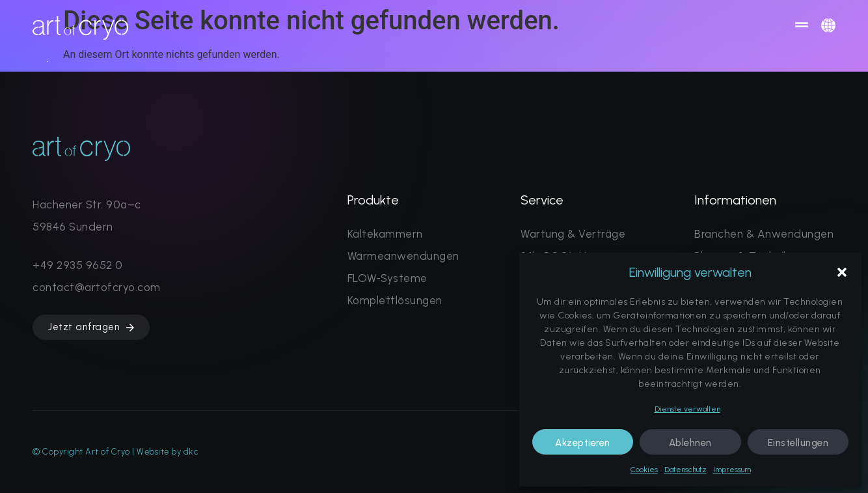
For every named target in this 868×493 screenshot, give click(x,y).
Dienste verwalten (687, 409)
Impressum (732, 470)
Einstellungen (798, 443)
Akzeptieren (583, 443)
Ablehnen (690, 443)
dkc (191, 452)
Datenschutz (685, 470)
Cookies (644, 470)
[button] (842, 272)
